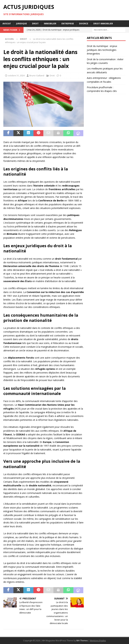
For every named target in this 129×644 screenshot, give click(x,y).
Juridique (21, 24)
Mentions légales (98, 641)
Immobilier (50, 24)
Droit (35, 24)
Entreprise (68, 24)
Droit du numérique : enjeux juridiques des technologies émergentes (102, 50)
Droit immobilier (103, 24)
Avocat (7, 24)
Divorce (84, 24)
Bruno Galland (37, 75)
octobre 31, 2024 (16, 75)
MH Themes (82, 641)
